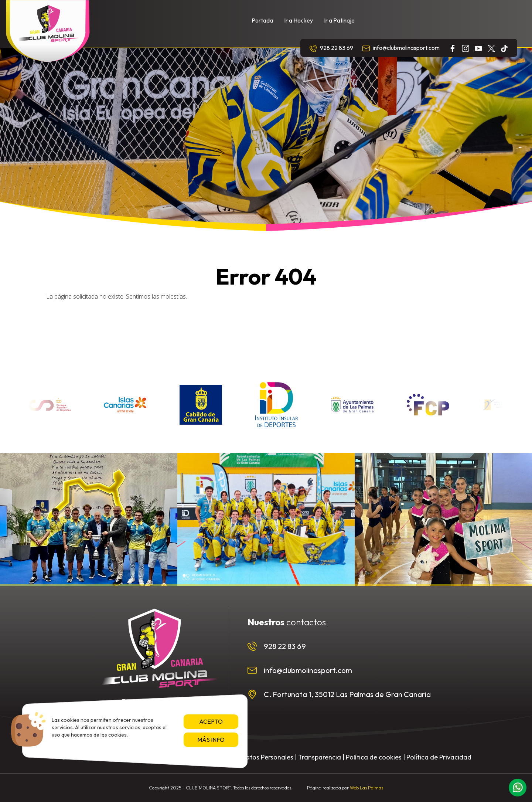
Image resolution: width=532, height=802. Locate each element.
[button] (518, 788)
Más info (211, 740)
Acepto (211, 721)
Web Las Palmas (366, 788)
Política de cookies (374, 757)
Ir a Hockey (299, 20)
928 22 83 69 (331, 48)
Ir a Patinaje (339, 20)
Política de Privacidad (439, 757)
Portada (262, 20)
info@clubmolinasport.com (401, 48)
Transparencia (320, 757)
